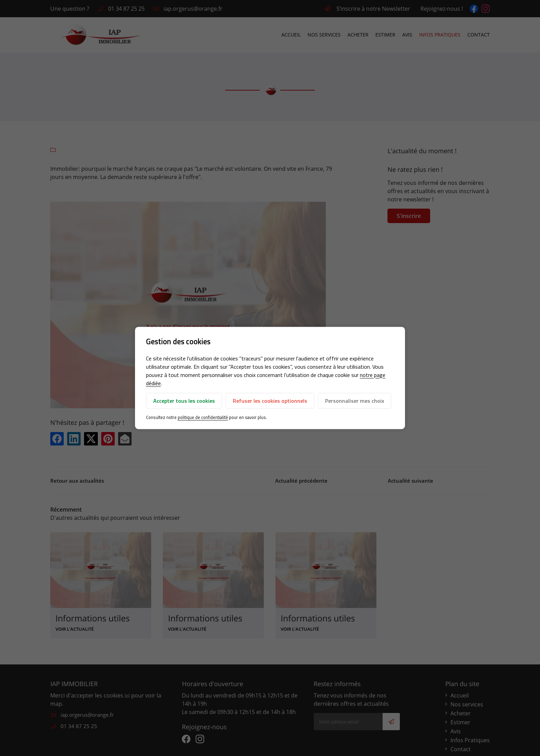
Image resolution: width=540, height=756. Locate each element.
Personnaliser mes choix (355, 401)
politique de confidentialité (203, 417)
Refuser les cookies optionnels (270, 401)
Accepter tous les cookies (184, 401)
